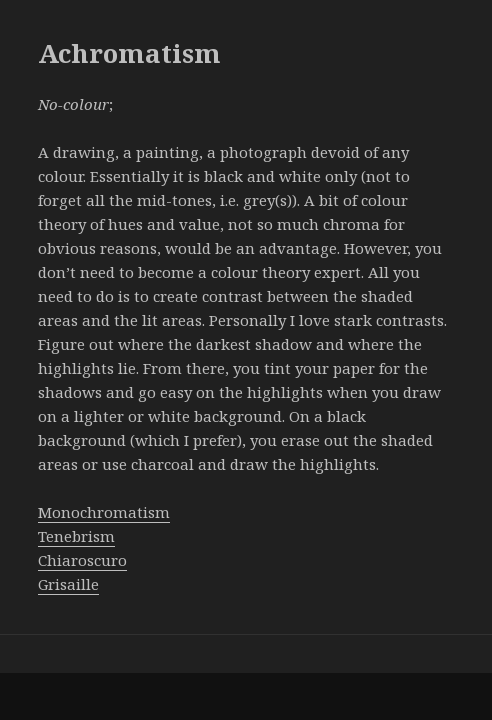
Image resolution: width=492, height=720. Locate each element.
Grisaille (68, 584)
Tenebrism (76, 536)
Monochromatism (104, 512)
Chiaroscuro (82, 560)
